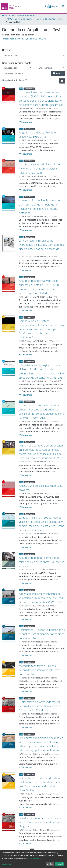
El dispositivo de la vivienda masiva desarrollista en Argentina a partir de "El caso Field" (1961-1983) (40, 706)
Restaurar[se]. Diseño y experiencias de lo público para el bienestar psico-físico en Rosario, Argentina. (42, 634)
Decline (50, 864)
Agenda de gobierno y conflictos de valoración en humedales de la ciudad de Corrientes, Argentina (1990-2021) (41, 598)
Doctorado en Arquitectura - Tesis (50, 19)
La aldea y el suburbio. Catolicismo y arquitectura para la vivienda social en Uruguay (41, 822)
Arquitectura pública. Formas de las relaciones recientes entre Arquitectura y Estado (42, 562)
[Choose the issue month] (50, 68)
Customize (6, 864)
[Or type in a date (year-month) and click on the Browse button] (27, 73)
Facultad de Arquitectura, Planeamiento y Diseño (25, 15)
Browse (58, 73)
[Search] (31, 6)
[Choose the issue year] (17, 68)
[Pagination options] (62, 81)
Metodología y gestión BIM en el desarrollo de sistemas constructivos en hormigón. (40, 670)
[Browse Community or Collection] (33, 55)
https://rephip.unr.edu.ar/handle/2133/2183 (25, 39)
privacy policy (33, 858)
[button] (50, 6)
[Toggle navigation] (63, 6)
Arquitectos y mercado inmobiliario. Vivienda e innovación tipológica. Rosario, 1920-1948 (40, 168)
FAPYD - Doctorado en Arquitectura (19, 19)
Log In (55, 6)
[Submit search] (47, 6)
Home (5, 15)
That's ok (60, 864)
